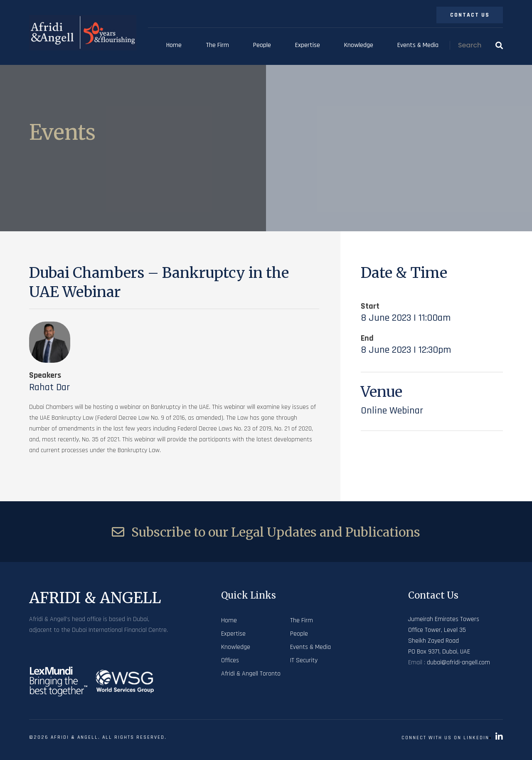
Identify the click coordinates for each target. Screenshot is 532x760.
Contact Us (470, 15)
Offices (230, 660)
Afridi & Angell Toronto (251, 674)
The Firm (217, 45)
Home (174, 45)
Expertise (308, 45)
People (262, 45)
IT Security (304, 660)
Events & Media (418, 45)
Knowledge (359, 45)
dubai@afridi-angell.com (458, 662)
